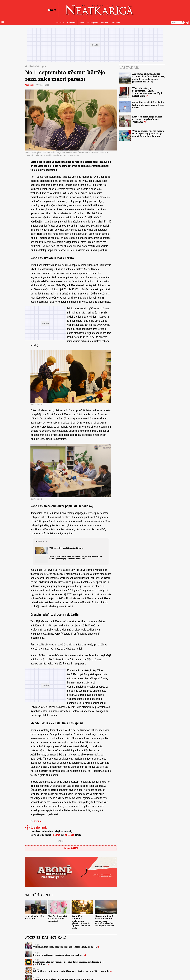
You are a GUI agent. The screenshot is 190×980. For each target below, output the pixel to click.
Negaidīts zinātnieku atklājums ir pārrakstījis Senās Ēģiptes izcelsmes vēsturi (81, 922)
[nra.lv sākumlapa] (52, 10)
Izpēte (82, 23)
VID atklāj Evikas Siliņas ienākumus (66, 548)
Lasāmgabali (92, 23)
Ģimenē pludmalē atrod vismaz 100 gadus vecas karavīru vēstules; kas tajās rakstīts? (104, 921)
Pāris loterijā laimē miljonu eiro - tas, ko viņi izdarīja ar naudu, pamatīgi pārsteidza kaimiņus (76, 558)
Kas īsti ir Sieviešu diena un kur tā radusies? (58, 919)
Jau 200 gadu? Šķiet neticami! (35, 917)
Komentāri (72, 23)
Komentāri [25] (71, 848)
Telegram (56, 835)
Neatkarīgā (34, 66)
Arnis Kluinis (30, 85)
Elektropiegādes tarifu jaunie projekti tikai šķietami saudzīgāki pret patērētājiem (69, 963)
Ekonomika (115, 23)
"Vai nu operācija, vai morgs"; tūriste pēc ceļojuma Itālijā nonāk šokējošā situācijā (149, 133)
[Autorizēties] (187, 22)
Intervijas (60, 23)
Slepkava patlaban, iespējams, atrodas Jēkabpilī (58, 955)
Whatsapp (69, 835)
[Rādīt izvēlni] (3, 22)
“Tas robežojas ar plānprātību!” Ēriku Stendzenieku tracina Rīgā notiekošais (147, 92)
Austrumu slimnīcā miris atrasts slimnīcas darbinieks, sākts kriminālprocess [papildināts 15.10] (149, 78)
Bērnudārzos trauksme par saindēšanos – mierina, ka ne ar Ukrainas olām (71, 971)
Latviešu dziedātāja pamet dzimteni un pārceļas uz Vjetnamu (147, 119)
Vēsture (36, 821)
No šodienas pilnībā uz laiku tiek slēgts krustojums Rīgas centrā (148, 105)
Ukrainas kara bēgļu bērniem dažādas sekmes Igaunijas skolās (65, 947)
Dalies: (61, 841)
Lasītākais (129, 68)
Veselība (104, 23)
